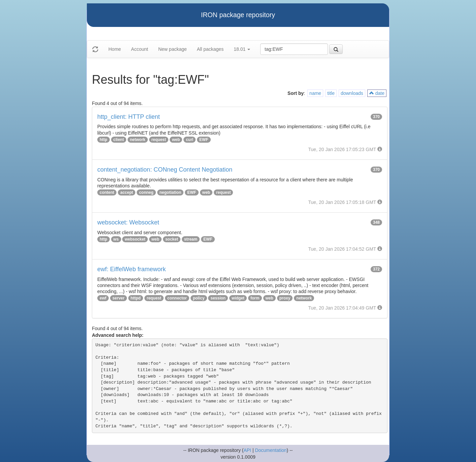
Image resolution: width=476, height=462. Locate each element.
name (315, 93)
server (118, 298)
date (377, 93)
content (107, 192)
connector (177, 298)
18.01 (242, 49)
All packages (210, 49)
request (159, 140)
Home (115, 49)
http (104, 140)
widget (238, 298)
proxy (285, 298)
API (247, 450)
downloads (352, 93)
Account (140, 49)
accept (127, 192)
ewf (103, 298)
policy (199, 298)
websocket (135, 239)
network (138, 140)
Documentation (271, 450)
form (255, 298)
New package (173, 49)
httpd (136, 298)
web (176, 140)
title (331, 93)
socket (172, 239)
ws (116, 239)
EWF (204, 140)
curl (190, 140)
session (218, 298)
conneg (146, 192)
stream (191, 239)
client (119, 140)
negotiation (171, 192)
